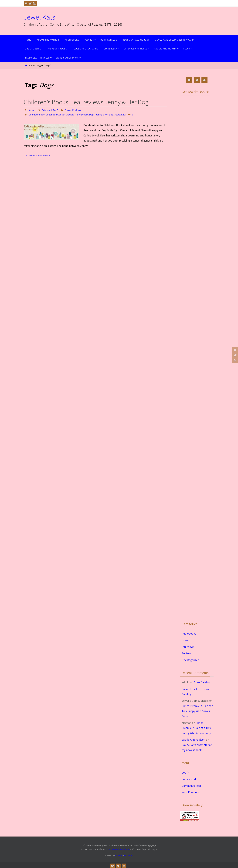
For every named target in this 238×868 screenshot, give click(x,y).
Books (68, 110)
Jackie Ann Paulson (194, 740)
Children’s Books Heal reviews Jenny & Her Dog (86, 102)
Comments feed (191, 786)
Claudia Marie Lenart (77, 115)
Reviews (77, 110)
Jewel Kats (39, 17)
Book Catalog (202, 682)
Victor (32, 110)
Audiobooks (189, 634)
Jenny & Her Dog (104, 115)
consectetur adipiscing (119, 849)
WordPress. (129, 855)
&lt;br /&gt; (197, 116)
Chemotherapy (37, 115)
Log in (185, 773)
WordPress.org (190, 792)
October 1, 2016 (50, 110)
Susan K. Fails (190, 689)
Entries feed (189, 779)
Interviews (188, 647)
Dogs (92, 115)
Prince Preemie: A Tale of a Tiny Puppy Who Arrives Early (197, 711)
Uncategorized (190, 660)
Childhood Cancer (55, 115)
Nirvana (118, 855)
